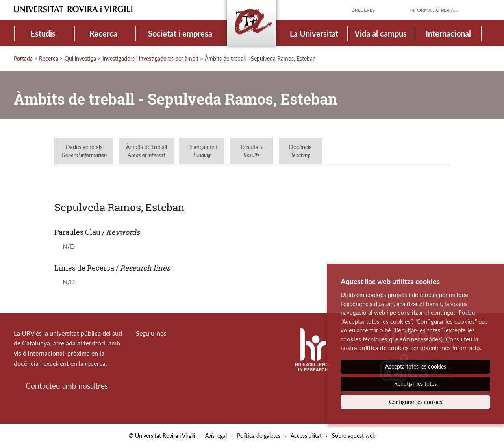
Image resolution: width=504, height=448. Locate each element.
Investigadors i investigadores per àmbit (150, 58)
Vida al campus (381, 33)
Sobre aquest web (354, 436)
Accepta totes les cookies (416, 366)
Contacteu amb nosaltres (67, 386)
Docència (300, 151)
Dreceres (363, 10)
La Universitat (314, 33)
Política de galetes (259, 436)
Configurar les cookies (416, 402)
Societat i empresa (180, 33)
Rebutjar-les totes (415, 384)
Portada (23, 58)
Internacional (448, 33)
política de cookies (384, 348)
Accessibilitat (306, 436)
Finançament (202, 151)
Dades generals (84, 151)
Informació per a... (434, 10)
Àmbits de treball (146, 151)
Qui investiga (80, 58)
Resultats (252, 151)
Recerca (103, 33)
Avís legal (216, 436)
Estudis (43, 33)
